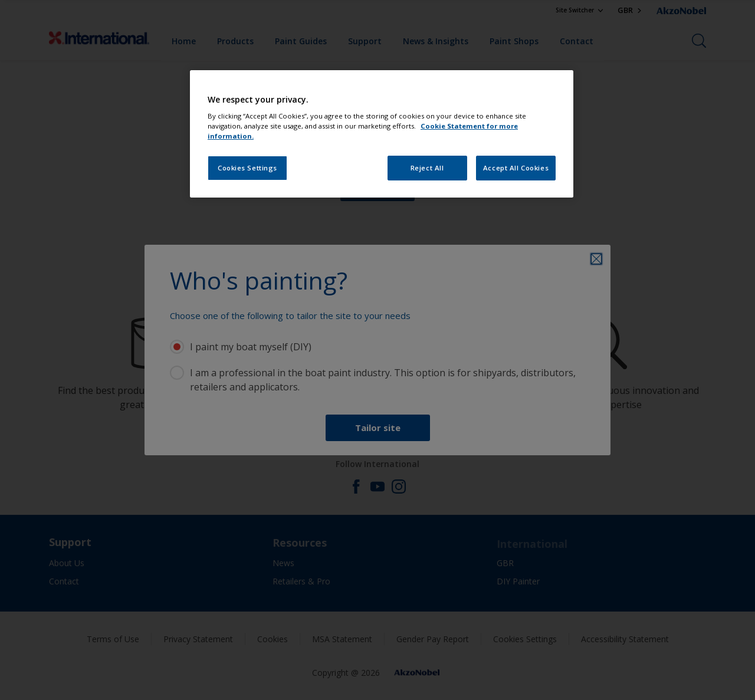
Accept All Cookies (516, 168)
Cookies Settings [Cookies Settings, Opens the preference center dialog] (247, 168)
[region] (382, 134)
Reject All (427, 168)
